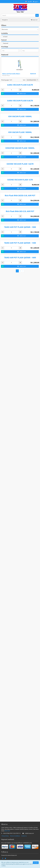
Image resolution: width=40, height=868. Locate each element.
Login (36, 1)
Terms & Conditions (15, 850)
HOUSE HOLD (6, 75)
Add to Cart (22, 135)
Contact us (24, 850)
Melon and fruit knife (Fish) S (11, 74)
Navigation (5, 20)
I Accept (36, 863)
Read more (7, 845)
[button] (26, 2)
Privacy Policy (5, 850)
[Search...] (18, 15)
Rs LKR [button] (30, 1)
